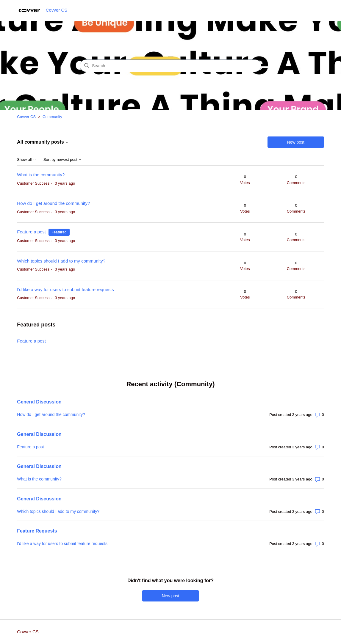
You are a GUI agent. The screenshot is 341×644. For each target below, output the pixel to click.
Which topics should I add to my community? (61, 261)
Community (52, 117)
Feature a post (31, 232)
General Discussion (39, 402)
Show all (27, 160)
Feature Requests (37, 531)
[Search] (170, 66)
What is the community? (41, 175)
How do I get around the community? (53, 203)
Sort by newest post (63, 160)
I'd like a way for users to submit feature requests (65, 289)
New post (296, 142)
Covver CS (26, 117)
